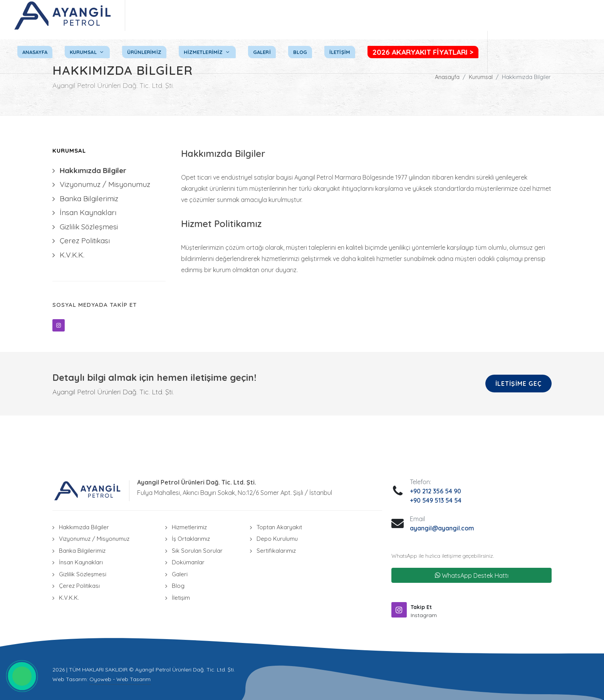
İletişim (181, 598)
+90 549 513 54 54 (436, 500)
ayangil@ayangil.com (442, 528)
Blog (178, 586)
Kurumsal (481, 77)
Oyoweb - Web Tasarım (120, 679)
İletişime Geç (518, 384)
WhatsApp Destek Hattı (472, 575)
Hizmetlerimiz (189, 527)
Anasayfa (447, 77)
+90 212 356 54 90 (435, 491)
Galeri (180, 574)
